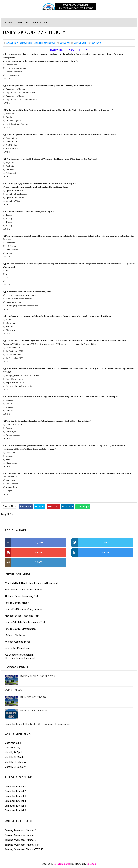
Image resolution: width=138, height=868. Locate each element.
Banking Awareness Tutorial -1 (21, 830)
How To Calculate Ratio (17, 603)
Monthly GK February (15, 762)
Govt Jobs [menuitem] (22, 23)
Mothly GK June (13, 743)
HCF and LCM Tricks (15, 635)
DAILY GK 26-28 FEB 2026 (34, 697)
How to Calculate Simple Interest (22, 622)
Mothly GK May (12, 748)
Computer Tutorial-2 (15, 791)
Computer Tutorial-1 (15, 787)
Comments (96, 43)
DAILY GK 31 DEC (13, 690)
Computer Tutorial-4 (15, 801)
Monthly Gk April (13, 752)
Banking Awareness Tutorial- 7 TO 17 (24, 849)
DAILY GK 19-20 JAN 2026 (34, 711)
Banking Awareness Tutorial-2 (20, 835)
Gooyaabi (91, 864)
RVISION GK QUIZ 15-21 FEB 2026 (38, 676)
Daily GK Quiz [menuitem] (40, 23)
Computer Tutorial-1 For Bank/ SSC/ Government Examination (37, 724)
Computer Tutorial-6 (15, 810)
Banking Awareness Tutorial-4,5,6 (22, 845)
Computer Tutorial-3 (15, 796)
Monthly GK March (14, 757)
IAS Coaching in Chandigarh (19, 655)
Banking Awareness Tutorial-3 (20, 840)
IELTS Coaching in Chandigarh (20, 658)
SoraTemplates (62, 864)
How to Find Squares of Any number (23, 590)
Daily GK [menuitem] (8, 23)
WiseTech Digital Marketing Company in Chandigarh (32, 583)
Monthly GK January (15, 767)
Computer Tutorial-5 (15, 806)
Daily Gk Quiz (80, 43)
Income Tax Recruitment (17, 648)
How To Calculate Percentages (21, 629)
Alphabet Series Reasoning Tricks (22, 596)
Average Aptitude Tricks (17, 642)
